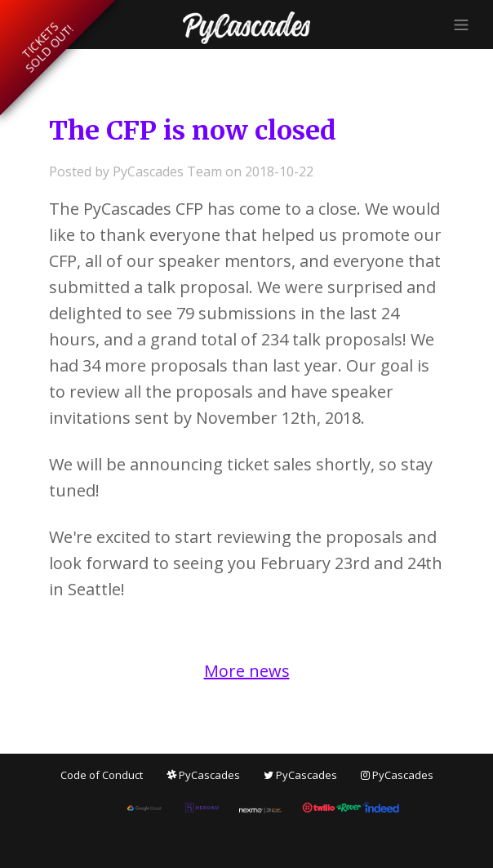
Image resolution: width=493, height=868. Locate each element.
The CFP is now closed (193, 131)
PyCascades (203, 775)
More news (247, 671)
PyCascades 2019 (246, 28)
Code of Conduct (102, 775)
